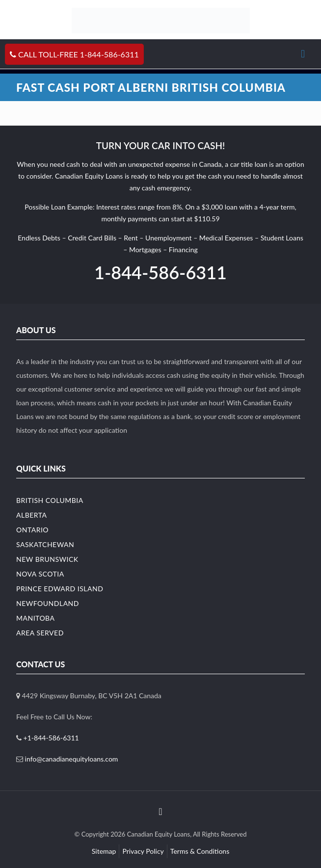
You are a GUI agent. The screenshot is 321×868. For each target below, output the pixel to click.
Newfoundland (48, 603)
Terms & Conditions (200, 851)
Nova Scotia (40, 574)
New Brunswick (47, 559)
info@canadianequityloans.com (72, 759)
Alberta (32, 515)
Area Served (40, 633)
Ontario (32, 530)
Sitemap (104, 851)
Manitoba (36, 618)
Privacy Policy (143, 851)
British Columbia (50, 500)
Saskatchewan (45, 544)
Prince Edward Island (60, 589)
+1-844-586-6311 (51, 738)
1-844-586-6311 (160, 272)
